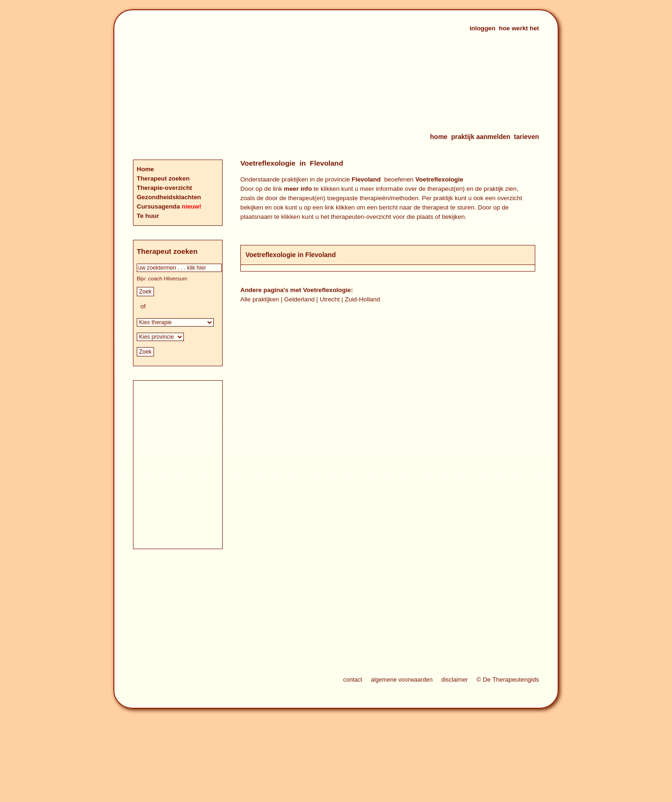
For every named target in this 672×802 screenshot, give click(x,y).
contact (353, 680)
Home (145, 169)
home (439, 137)
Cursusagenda (159, 206)
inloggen (483, 28)
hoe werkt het (519, 28)
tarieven (526, 137)
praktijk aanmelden (481, 137)
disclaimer (454, 680)
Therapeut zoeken (163, 178)
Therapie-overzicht (164, 188)
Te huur (148, 216)
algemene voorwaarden (402, 680)
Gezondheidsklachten (169, 197)
